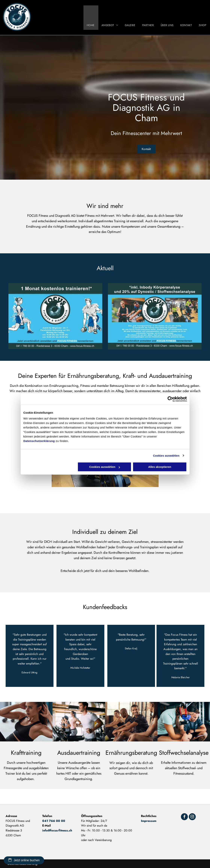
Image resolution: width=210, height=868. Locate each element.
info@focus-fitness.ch (57, 830)
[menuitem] (91, 18)
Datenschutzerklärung (39, 441)
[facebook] (184, 817)
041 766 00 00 (54, 821)
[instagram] (192, 817)
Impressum (149, 821)
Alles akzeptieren (160, 467)
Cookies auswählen (166, 456)
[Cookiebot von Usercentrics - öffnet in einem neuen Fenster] (170, 399)
